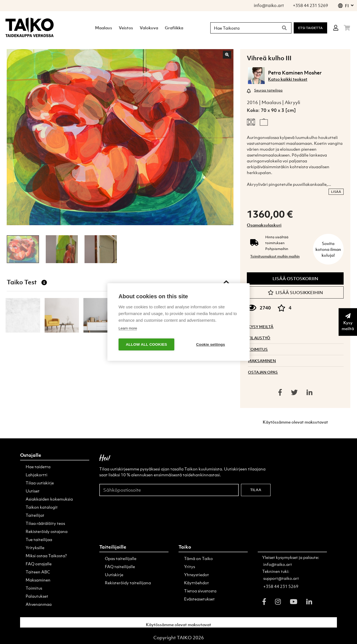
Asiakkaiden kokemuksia (49, 499)
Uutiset (33, 491)
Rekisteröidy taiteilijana (128, 583)
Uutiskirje (114, 575)
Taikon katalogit (42, 507)
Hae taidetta (38, 467)
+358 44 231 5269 (281, 586)
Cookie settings (211, 344)
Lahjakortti (37, 475)
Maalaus (104, 28)
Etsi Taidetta (310, 28)
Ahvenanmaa (39, 604)
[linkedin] (309, 602)
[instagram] (278, 602)
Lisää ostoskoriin (295, 278)
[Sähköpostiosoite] (169, 490)
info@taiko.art (278, 564)
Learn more (128, 328)
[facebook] (264, 602)
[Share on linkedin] (309, 392)
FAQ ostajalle (39, 564)
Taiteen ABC (38, 572)
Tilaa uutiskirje (40, 483)
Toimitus (34, 588)
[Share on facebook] (280, 392)
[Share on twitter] (294, 392)
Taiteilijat (35, 515)
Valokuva (149, 28)
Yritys (190, 566)
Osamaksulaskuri (264, 225)
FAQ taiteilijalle (120, 566)
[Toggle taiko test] (226, 282)
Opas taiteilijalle (121, 558)
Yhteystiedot (196, 575)
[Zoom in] (227, 55)
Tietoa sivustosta (200, 591)
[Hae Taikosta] (243, 28)
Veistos (126, 28)
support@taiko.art (281, 578)
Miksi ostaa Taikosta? (46, 556)
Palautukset (37, 596)
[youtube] (294, 602)
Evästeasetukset (199, 599)
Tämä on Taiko (198, 558)
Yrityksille (35, 547)
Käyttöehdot (196, 583)
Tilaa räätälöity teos (45, 523)
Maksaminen (38, 580)
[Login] (336, 28)
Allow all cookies (146, 344)
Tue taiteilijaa (39, 539)
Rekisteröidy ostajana (47, 531)
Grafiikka (174, 28)
